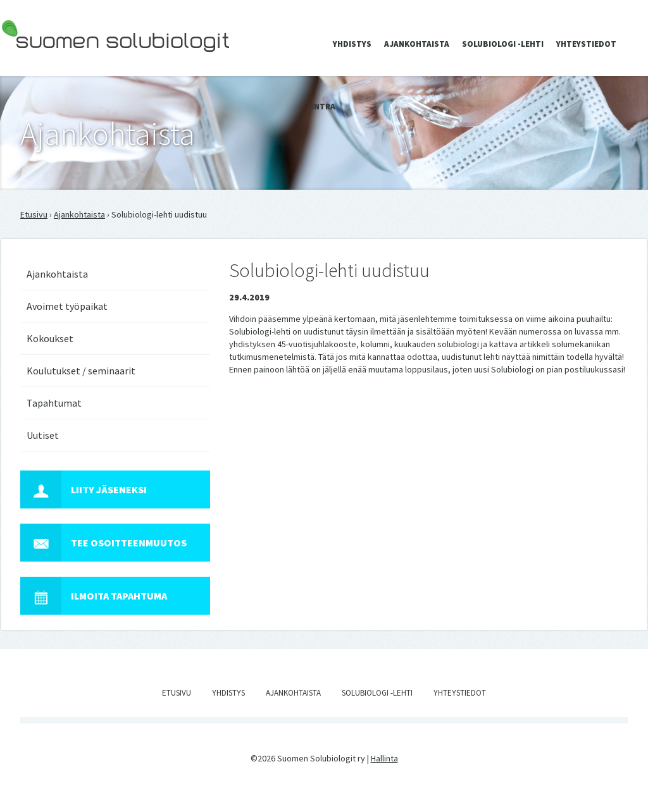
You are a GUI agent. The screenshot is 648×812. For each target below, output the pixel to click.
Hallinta (384, 758)
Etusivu (34, 214)
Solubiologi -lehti (503, 44)
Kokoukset (50, 338)
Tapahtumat (54, 403)
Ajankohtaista (417, 44)
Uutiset (43, 435)
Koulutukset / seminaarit (81, 371)
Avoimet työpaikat (67, 306)
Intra (323, 107)
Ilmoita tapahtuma (94, 596)
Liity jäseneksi (84, 489)
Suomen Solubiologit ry (45, 61)
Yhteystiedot (586, 44)
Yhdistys (352, 44)
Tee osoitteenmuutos (103, 543)
